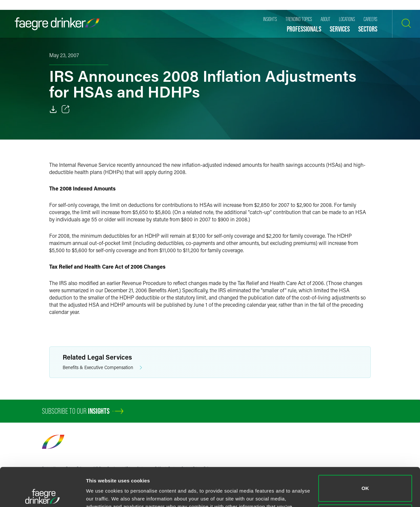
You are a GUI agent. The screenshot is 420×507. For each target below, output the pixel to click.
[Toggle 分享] (66, 109)
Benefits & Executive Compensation (102, 368)
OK (365, 450)
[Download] (53, 109)
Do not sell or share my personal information (365, 479)
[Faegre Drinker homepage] (57, 24)
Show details (101, 494)
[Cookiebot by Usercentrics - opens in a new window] (42, 494)
